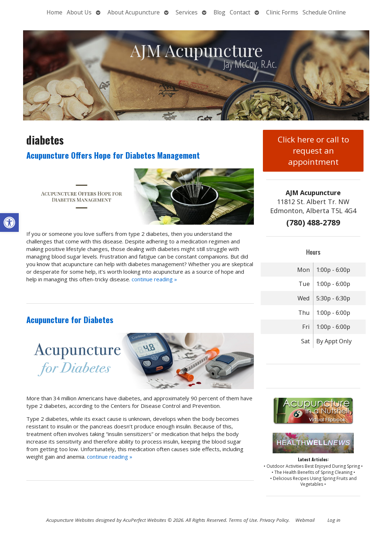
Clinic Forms (282, 12)
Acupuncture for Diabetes (70, 320)
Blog (219, 12)
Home (54, 12)
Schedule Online (324, 12)
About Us (79, 12)
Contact (240, 12)
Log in (334, 520)
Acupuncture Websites (70, 520)
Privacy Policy (274, 520)
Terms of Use (243, 520)
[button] (9, 223)
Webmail (305, 520)
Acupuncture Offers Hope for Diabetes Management (113, 155)
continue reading (154, 279)
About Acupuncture (134, 12)
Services (187, 12)
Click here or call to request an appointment (313, 151)
